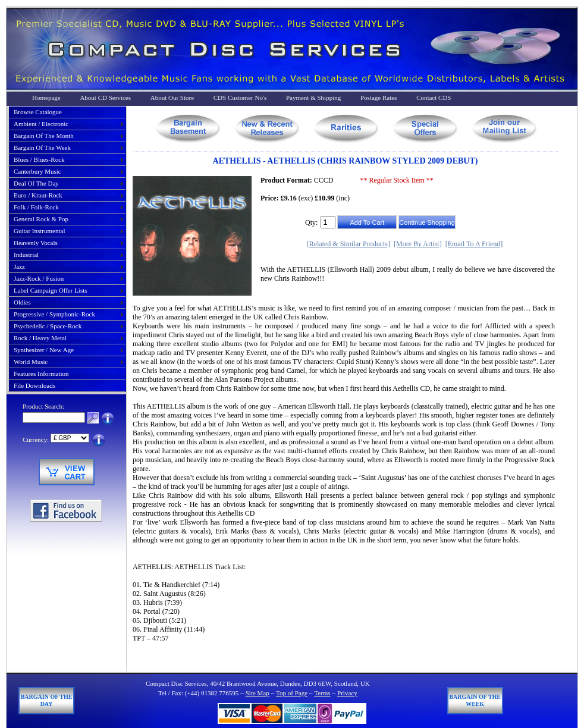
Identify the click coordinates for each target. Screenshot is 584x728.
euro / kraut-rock (38, 195)
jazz (19, 266)
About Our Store (172, 98)
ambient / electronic (41, 124)
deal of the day (36, 183)
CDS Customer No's (240, 98)
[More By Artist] (418, 244)
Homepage (46, 98)
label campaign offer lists (51, 290)
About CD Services (105, 98)
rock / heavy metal (40, 338)
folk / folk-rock (36, 207)
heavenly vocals (36, 243)
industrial (26, 255)
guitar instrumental (39, 231)
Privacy (347, 693)
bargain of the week (42, 148)
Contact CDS (434, 98)
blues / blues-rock (39, 159)
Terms (322, 693)
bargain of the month (44, 136)
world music (31, 362)
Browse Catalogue (38, 112)
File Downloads (34, 385)
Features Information (41, 374)
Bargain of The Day (47, 700)
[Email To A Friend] (474, 244)
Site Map (258, 693)
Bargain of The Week (475, 700)
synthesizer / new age (44, 350)
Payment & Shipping (313, 98)
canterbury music (37, 171)
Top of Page (292, 693)
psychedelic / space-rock (48, 326)
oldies (22, 302)
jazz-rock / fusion (39, 278)
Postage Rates (379, 98)
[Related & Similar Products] (348, 244)
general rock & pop (41, 219)
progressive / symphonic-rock (54, 314)
